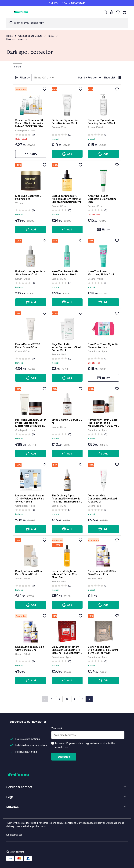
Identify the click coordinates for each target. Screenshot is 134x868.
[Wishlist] (118, 12)
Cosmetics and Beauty (30, 36)
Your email (57, 728)
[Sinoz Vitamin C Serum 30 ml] (67, 401)
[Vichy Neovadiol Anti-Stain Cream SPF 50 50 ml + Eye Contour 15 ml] (103, 628)
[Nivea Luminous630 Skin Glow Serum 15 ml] (103, 553)
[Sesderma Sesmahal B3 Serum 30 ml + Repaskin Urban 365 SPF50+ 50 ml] (31, 102)
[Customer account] (112, 12)
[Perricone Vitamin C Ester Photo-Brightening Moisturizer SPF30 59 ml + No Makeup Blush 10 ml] (103, 401)
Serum (17, 67)
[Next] (89, 699)
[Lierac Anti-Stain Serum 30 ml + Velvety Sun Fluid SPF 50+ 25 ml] (31, 477)
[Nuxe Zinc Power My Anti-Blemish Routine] (103, 326)
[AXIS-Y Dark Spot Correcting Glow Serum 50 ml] (103, 177)
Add (67, 154)
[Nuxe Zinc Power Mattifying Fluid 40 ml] (103, 253)
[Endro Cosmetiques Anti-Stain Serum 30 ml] (31, 253)
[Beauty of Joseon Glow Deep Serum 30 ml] (31, 553)
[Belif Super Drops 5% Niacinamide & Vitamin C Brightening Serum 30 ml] (67, 177)
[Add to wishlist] (44, 89)
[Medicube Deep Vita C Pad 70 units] (31, 177)
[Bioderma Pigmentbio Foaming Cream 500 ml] (103, 102)
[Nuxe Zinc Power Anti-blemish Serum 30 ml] (67, 253)
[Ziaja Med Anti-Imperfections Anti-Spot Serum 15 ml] (67, 326)
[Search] (105, 12)
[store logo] (21, 12)
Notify (31, 154)
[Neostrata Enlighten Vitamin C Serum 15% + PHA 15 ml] (67, 553)
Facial (51, 36)
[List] (120, 78)
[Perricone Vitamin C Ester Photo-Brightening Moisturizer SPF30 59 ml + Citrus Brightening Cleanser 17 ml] (31, 401)
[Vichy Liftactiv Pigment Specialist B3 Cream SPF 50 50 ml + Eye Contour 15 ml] (67, 628)
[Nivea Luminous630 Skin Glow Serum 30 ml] (31, 628)
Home (9, 36)
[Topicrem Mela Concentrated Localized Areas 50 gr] (103, 477)
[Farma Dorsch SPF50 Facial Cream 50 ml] (31, 326)
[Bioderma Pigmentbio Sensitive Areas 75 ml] (67, 102)
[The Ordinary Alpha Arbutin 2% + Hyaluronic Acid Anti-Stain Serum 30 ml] (67, 477)
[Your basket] (124, 12)
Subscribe (64, 757)
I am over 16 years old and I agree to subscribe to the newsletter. (85, 745)
